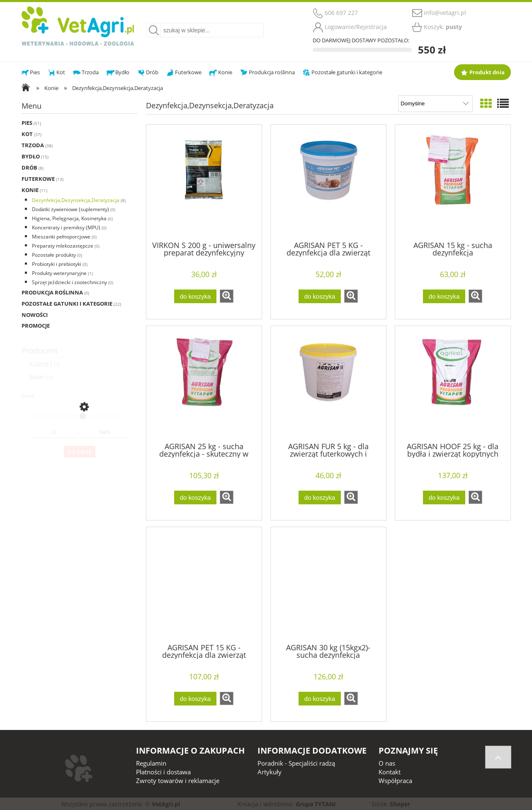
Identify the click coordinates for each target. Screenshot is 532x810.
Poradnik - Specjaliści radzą (296, 763)
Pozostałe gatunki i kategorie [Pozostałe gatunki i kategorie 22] (67, 304)
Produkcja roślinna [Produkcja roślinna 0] (52, 292)
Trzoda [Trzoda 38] (33, 145)
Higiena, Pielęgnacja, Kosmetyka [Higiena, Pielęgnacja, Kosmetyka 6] (69, 218)
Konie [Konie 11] (30, 190)
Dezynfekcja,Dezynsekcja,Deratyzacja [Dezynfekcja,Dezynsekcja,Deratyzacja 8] (76, 200)
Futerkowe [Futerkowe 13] (38, 179)
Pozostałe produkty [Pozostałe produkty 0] (54, 255)
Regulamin (151, 763)
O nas (387, 763)
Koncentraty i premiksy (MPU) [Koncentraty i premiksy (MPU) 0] (66, 227)
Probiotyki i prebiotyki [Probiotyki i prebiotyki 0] (57, 264)
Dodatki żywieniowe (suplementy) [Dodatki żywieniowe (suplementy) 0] (70, 209)
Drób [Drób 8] (29, 168)
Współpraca (395, 781)
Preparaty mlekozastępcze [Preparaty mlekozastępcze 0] (63, 246)
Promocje (36, 326)
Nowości (35, 315)
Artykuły (270, 772)
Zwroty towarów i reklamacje (178, 781)
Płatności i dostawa (163, 772)
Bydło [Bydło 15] (31, 156)
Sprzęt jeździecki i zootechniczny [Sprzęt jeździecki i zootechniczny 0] (69, 282)
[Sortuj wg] (435, 104)
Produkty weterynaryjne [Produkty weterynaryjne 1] (59, 273)
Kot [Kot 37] (27, 134)
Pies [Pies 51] (27, 123)
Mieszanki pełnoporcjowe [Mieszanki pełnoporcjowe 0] (61, 237)
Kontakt (390, 772)
